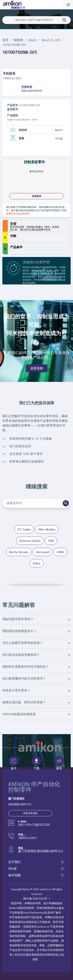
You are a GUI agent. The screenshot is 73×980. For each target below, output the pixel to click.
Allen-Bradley (47, 529)
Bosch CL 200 (51, 40)
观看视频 (37, 368)
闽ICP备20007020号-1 (37, 898)
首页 (5, 40)
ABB (51, 541)
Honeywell (42, 552)
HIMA (60, 552)
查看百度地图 (30, 813)
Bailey (37, 563)
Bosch (33, 40)
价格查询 (36, 196)
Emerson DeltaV (30, 541)
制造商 (18, 40)
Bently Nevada (19, 552)
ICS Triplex (24, 529)
